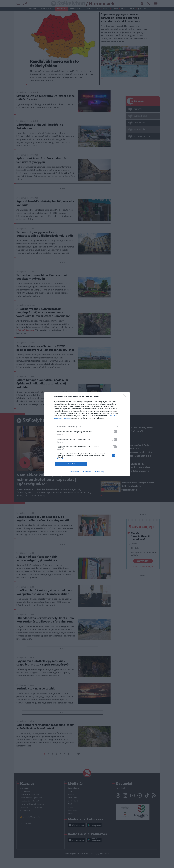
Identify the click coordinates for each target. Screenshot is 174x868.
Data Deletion (74, 472)
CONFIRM (71, 464)
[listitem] (87, 427)
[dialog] (87, 434)
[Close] (125, 397)
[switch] (115, 432)
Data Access (87, 472)
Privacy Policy (99, 472)
